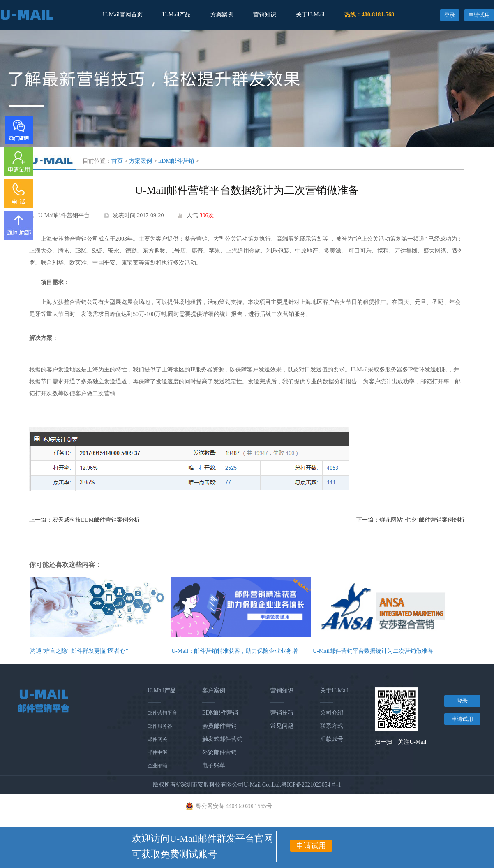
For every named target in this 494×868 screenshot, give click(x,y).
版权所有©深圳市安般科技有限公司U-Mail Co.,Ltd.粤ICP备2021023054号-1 (247, 785)
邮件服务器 (160, 726)
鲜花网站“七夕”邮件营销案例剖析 (422, 520)
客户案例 (214, 690)
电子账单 (214, 765)
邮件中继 (157, 752)
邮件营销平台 (162, 713)
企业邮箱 (157, 766)
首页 (117, 161)
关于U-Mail (310, 15)
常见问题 (282, 726)
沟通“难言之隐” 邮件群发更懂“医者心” (79, 651)
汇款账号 (332, 739)
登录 (450, 15)
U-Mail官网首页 (123, 15)
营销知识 (265, 15)
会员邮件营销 (219, 726)
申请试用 (479, 15)
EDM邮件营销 (176, 161)
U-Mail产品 (177, 15)
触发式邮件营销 (222, 739)
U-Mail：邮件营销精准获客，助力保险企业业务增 (234, 651)
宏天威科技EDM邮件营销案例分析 (96, 520)
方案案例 (222, 15)
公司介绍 (332, 713)
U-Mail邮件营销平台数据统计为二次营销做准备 (373, 651)
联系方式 (332, 726)
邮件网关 (157, 739)
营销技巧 (282, 713)
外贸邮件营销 (219, 752)
